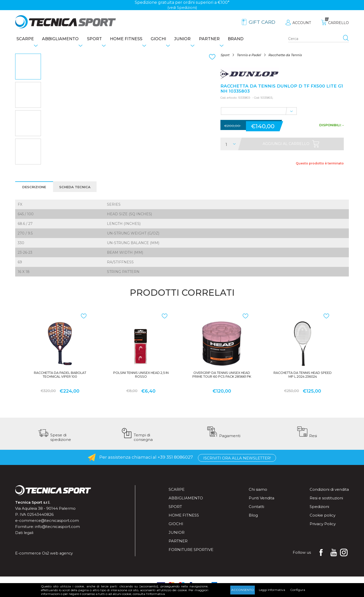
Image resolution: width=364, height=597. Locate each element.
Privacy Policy (323, 528)
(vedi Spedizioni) (182, 7)
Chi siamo (258, 493)
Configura (298, 590)
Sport (99, 39)
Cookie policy (323, 519)
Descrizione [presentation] (35, 188)
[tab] (35, 188)
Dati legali (25, 537)
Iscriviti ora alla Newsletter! (237, 462)
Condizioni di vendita (329, 493)
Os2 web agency (58, 557)
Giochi (170, 39)
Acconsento (243, 590)
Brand (257, 39)
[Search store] (318, 39)
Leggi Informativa (272, 590)
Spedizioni (319, 511)
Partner (227, 39)
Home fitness (134, 39)
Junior (197, 39)
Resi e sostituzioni (326, 502)
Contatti (256, 511)
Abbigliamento (62, 39)
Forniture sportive (191, 554)
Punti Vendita (261, 502)
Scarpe (24, 39)
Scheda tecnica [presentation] (77, 188)
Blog (253, 519)
